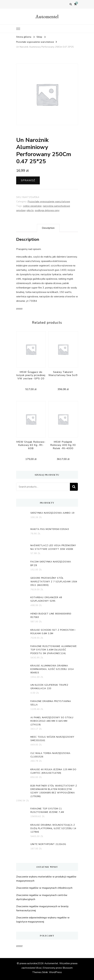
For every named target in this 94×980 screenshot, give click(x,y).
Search (74, 487)
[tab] (48, 228)
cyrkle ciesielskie (32, 206)
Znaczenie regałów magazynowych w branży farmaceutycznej (42, 908)
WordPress (55, 972)
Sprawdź (28, 180)
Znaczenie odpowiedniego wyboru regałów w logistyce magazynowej (43, 920)
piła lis (30, 210)
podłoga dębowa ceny (47, 210)
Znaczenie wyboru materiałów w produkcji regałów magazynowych (46, 879)
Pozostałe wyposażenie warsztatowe (49, 202)
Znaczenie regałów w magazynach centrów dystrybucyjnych (42, 897)
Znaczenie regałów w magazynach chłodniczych (44, 888)
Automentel (47, 17)
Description (48, 228)
